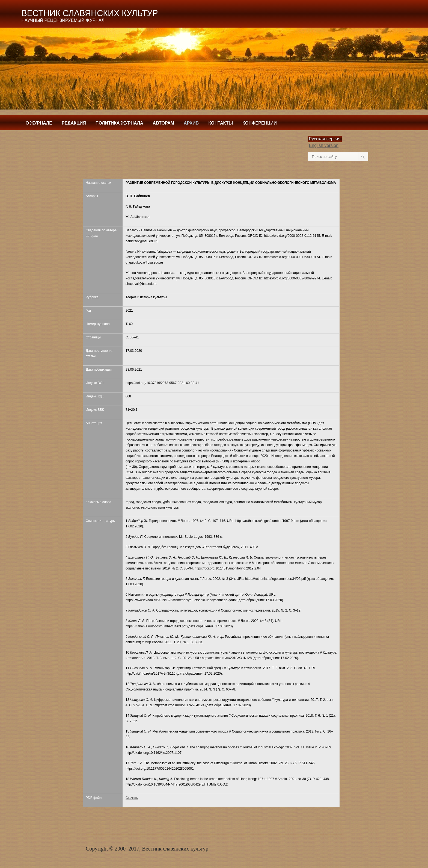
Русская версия (325, 139)
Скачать (132, 798)
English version (324, 145)
